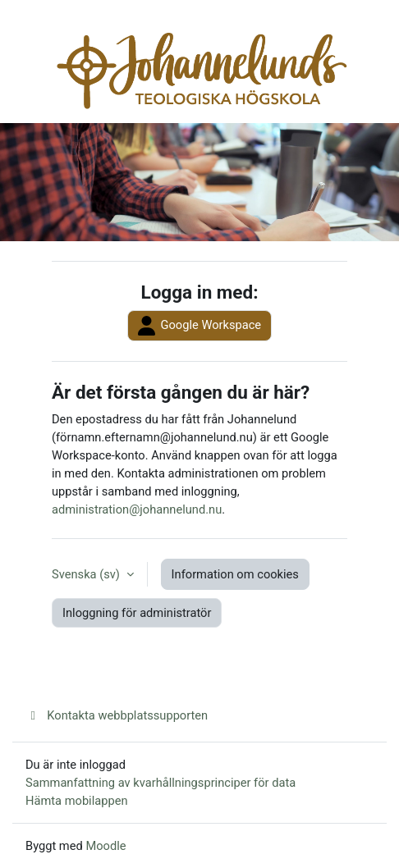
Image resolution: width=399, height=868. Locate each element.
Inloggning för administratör (137, 613)
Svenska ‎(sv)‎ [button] (87, 574)
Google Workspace (199, 326)
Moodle (105, 846)
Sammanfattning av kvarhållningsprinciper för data (161, 783)
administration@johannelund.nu (137, 509)
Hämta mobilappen (77, 801)
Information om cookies (235, 574)
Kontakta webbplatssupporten (117, 715)
